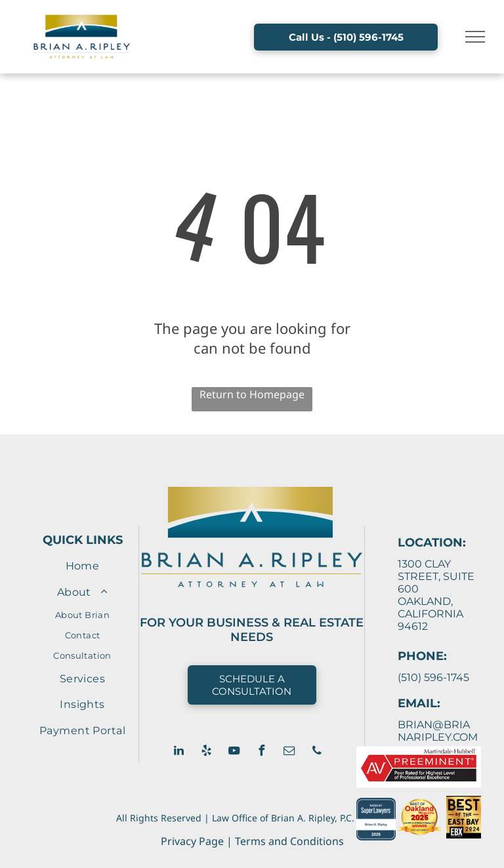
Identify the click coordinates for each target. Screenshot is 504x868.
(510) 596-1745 (433, 677)
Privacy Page (192, 841)
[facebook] (262, 752)
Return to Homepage (252, 394)
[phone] (317, 752)
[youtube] (234, 752)
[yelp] (207, 752)
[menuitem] (82, 566)
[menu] (475, 37)
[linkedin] (179, 752)
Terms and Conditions (289, 841)
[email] (289, 752)
